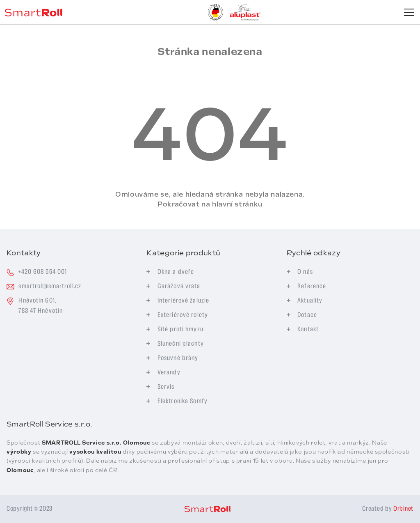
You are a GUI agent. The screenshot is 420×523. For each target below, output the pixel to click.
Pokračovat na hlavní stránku (210, 204)
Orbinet (403, 509)
